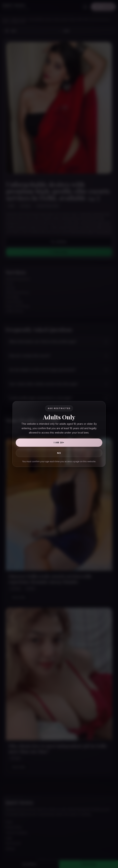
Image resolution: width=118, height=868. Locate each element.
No (59, 453)
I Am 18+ (59, 443)
